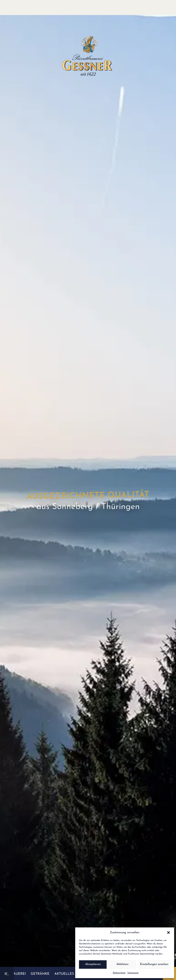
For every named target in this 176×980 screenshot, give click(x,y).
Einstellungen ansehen (154, 964)
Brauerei (17, 974)
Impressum (133, 973)
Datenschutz (119, 973)
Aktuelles (64, 974)
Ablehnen (122, 964)
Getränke (40, 974)
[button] (168, 933)
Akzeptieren (93, 964)
